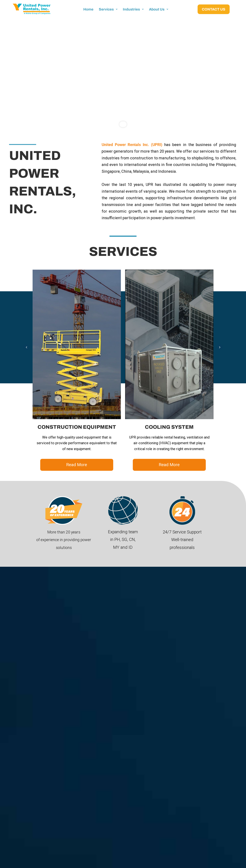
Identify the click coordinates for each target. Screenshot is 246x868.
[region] (123, 75)
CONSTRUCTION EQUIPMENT (77, 427)
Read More (77, 465)
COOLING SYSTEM (169, 427)
